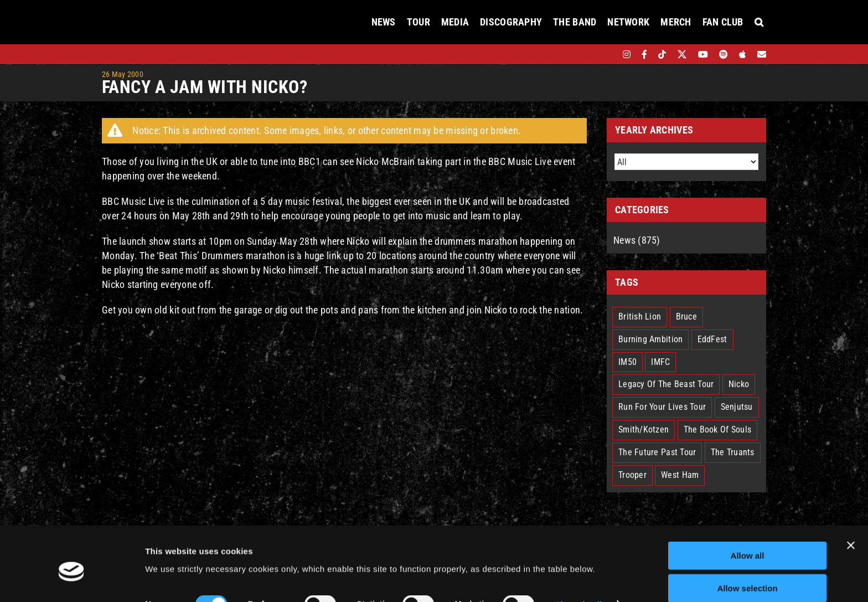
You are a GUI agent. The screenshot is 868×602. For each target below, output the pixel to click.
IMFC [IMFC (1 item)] (660, 362)
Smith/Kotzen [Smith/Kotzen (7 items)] (644, 429)
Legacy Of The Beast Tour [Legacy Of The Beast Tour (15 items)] (666, 384)
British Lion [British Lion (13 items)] (640, 317)
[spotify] (724, 54)
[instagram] (627, 54)
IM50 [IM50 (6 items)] (627, 362)
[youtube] (703, 54)
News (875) (637, 240)
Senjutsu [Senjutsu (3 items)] (737, 407)
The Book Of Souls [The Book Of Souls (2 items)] (718, 429)
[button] (759, 22)
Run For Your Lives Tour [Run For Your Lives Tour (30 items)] (662, 407)
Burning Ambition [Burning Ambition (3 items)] (650, 339)
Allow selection (747, 542)
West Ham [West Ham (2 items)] (680, 475)
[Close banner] (851, 500)
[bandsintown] (608, 54)
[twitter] (682, 54)
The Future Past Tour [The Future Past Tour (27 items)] (657, 452)
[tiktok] (662, 54)
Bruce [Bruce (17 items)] (686, 317)
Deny (748, 575)
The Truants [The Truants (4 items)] (733, 452)
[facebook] (644, 54)
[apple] (742, 54)
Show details (581, 559)
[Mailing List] (762, 54)
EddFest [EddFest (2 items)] (712, 339)
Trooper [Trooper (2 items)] (632, 475)
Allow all (748, 510)
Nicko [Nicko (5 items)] (739, 384)
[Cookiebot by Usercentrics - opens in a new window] (72, 580)
